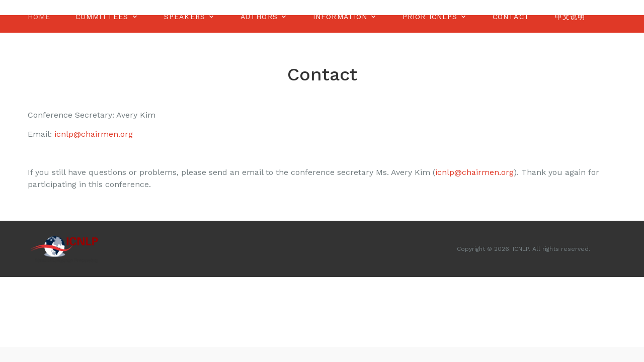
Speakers (185, 17)
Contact (511, 17)
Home (39, 17)
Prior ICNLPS (430, 17)
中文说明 (570, 17)
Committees (102, 17)
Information (340, 17)
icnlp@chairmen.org (94, 134)
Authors (259, 17)
